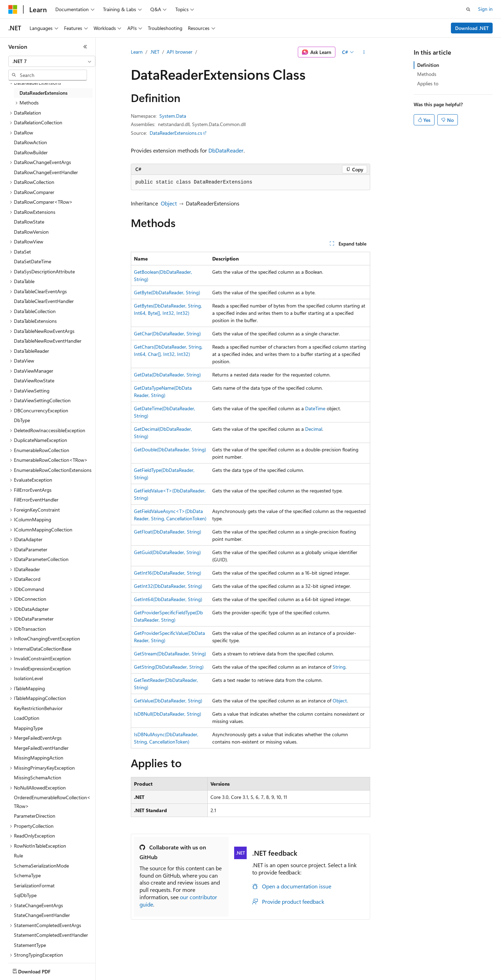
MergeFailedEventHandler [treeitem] (41, 748)
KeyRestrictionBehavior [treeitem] (38, 708)
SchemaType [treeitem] (27, 875)
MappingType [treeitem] (28, 728)
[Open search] (468, 9)
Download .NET (472, 28)
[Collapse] (85, 47)
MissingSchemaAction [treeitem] (38, 777)
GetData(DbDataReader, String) (167, 375)
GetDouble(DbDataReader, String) (170, 449)
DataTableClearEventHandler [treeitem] (44, 301)
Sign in (485, 9)
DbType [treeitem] (22, 420)
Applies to (428, 83)
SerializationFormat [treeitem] (34, 885)
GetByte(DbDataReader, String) (167, 292)
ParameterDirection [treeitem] (35, 816)
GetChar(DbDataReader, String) (167, 333)
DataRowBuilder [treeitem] (31, 152)
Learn (137, 52)
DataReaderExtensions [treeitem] (43, 93)
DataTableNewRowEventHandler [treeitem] (48, 341)
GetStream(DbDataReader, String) (170, 654)
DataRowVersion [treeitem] (31, 232)
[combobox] (52, 61)
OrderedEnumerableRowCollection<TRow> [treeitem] (52, 802)
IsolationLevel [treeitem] (28, 678)
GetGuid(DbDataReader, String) (167, 552)
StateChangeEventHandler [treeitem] (42, 915)
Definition (428, 65)
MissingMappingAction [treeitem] (39, 758)
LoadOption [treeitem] (27, 718)
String (339, 667)
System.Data (173, 116)
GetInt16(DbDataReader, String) (168, 573)
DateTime (315, 408)
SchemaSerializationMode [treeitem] (41, 866)
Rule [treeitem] (18, 855)
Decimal (314, 429)
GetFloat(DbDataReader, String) (168, 532)
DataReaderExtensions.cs (176, 133)
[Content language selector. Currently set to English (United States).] (40, 970)
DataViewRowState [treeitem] (34, 380)
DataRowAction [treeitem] (30, 142)
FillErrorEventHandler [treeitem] (36, 500)
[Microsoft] (13, 9)
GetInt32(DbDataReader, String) (168, 586)
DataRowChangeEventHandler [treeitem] (46, 172)
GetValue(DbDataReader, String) (168, 701)
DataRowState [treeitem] (29, 222)
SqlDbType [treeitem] (25, 895)
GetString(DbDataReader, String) (169, 667)
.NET (155, 52)
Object (169, 203)
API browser (180, 52)
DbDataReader (226, 150)
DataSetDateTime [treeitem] (33, 261)
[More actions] (364, 52)
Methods (427, 74)
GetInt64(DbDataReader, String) (168, 599)
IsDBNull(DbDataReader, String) (168, 714)
